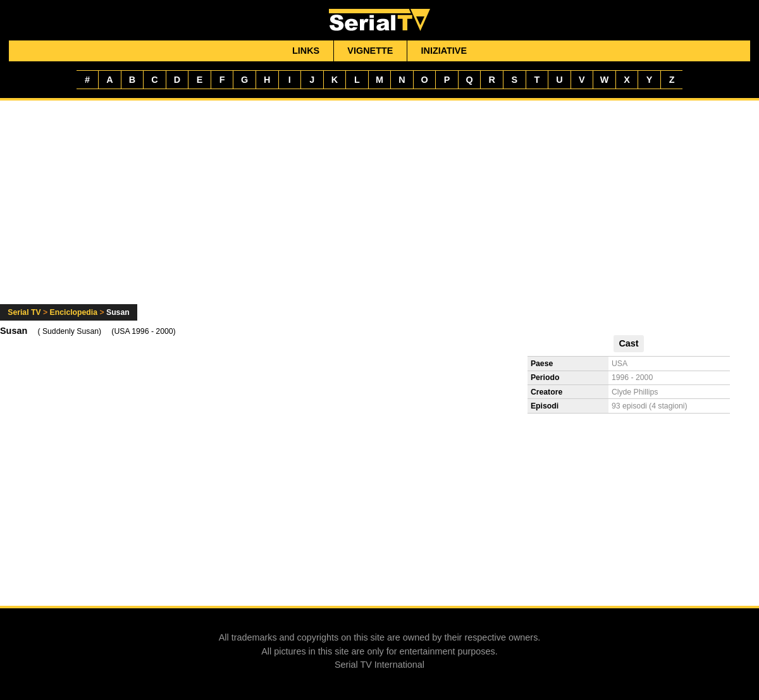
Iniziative (444, 51)
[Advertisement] (380, 210)
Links (306, 51)
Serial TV (24, 312)
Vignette (370, 51)
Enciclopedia (74, 312)
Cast (628, 343)
